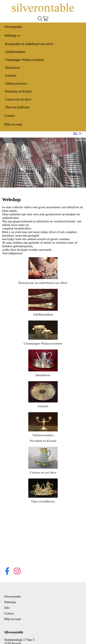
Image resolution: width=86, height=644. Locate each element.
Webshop (12, 36)
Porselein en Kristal (18, 91)
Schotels (11, 76)
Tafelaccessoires (16, 83)
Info (7, 608)
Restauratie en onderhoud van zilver (29, 44)
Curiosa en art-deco (18, 99)
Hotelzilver (13, 68)
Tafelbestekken (15, 52)
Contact (9, 116)
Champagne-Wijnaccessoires (24, 60)
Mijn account (13, 124)
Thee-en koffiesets (17, 107)
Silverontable (13, 27)
